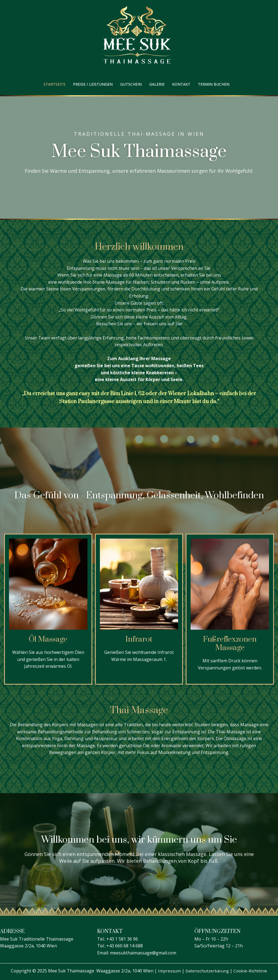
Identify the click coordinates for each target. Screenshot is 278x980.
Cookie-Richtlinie (251, 971)
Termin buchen (214, 84)
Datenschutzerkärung (207, 971)
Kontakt (181, 84)
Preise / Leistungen (93, 84)
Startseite (54, 84)
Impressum (168, 971)
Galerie (157, 84)
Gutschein (131, 84)
